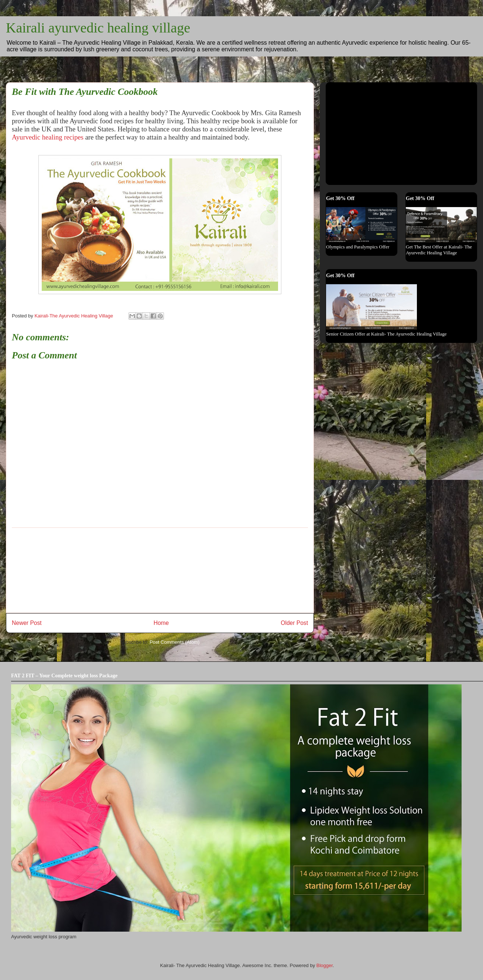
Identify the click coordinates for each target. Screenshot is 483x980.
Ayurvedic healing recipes (48, 137)
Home (161, 623)
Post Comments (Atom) (174, 642)
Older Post (294, 623)
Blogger (325, 965)
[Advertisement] (160, 570)
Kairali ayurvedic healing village (98, 28)
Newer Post (27, 623)
